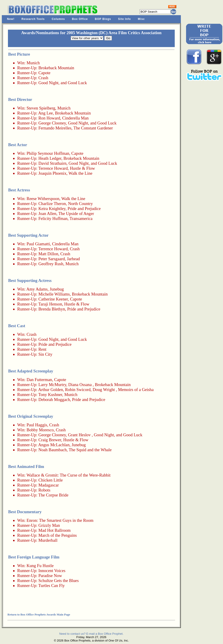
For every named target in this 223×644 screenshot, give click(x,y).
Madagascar (48, 485)
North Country (80, 204)
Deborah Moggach (54, 400)
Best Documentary (25, 512)
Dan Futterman (39, 380)
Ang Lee (45, 113)
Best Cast (17, 326)
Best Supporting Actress (30, 280)
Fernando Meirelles (55, 128)
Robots (44, 490)
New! (11, 19)
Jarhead (73, 259)
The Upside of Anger (76, 213)
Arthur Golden (50, 390)
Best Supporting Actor (28, 235)
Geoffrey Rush (51, 264)
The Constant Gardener (93, 128)
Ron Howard (49, 118)
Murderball (48, 540)
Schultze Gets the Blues (58, 581)
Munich (33, 63)
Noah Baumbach (52, 450)
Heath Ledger (50, 158)
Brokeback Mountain (56, 68)
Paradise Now (50, 576)
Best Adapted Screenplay (31, 371)
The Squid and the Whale (90, 450)
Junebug (57, 289)
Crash (43, 78)
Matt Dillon (48, 254)
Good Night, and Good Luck (63, 83)
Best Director (20, 99)
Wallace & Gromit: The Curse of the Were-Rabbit (69, 475)
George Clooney (52, 123)
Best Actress (19, 190)
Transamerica (81, 218)
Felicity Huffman (53, 218)
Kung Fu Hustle (40, 566)
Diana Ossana (80, 385)
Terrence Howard (53, 168)
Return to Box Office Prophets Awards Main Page (39, 614)
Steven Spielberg (41, 108)
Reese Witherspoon (43, 199)
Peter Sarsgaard (52, 259)
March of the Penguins (57, 535)
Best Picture (19, 54)
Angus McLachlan (54, 445)
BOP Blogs (103, 19)
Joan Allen (47, 213)
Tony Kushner (50, 395)
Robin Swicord (78, 390)
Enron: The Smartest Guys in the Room (60, 520)
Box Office (80, 19)
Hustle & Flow (82, 168)
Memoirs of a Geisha (136, 390)
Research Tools (33, 19)
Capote (44, 73)
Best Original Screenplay (31, 416)
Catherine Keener (53, 299)
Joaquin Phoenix (52, 173)
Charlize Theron (52, 204)
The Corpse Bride (53, 495)
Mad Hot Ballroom (54, 530)
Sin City (45, 354)
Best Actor (18, 145)
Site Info (124, 19)
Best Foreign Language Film (34, 557)
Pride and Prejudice (84, 209)
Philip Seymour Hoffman (48, 153)
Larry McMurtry (52, 385)
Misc (141, 19)
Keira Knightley (52, 209)
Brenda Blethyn (52, 309)
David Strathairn (52, 163)
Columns (58, 19)
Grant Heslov (79, 435)
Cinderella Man (76, 118)
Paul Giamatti (38, 244)
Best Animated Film (26, 466)
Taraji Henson (50, 304)
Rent (42, 349)
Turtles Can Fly (51, 586)
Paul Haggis (37, 425)
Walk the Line (80, 173)
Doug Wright (104, 390)
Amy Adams (37, 289)
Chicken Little (50, 480)
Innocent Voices (52, 571)
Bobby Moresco (40, 430)
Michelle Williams (54, 294)
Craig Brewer (50, 440)
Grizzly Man (49, 525)
